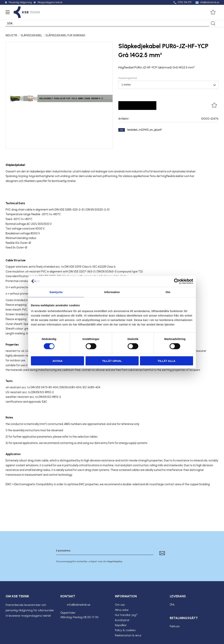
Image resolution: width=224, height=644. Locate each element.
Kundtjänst (122, 620)
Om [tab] (168, 292)
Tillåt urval (112, 361)
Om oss (120, 605)
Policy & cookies (125, 630)
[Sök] (213, 23)
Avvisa (57, 361)
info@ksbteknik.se (206, 2)
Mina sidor (122, 610)
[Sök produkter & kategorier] (107, 23)
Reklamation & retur (128, 635)
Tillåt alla (167, 361)
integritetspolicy (114, 561)
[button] (7, 14)
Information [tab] (112, 292)
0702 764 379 (182, 2)
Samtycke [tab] (56, 292)
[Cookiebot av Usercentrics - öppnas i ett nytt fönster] (177, 281)
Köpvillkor (121, 625)
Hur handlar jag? (126, 615)
